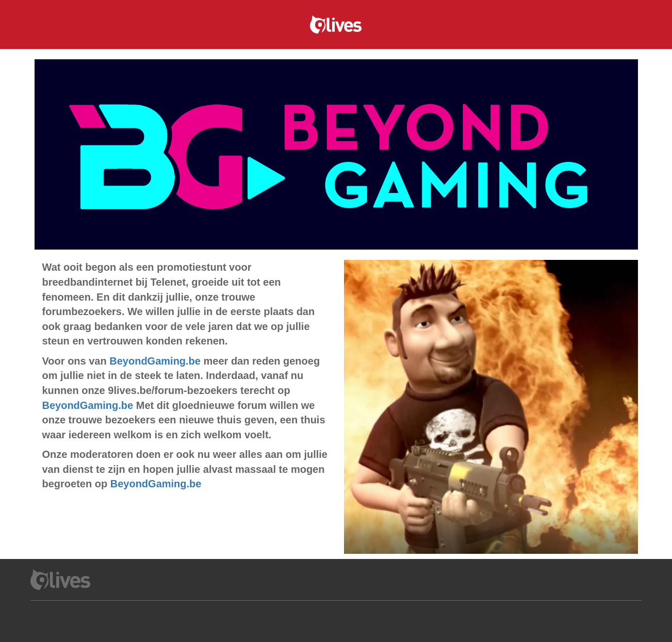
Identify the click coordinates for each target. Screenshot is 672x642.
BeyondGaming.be (155, 361)
